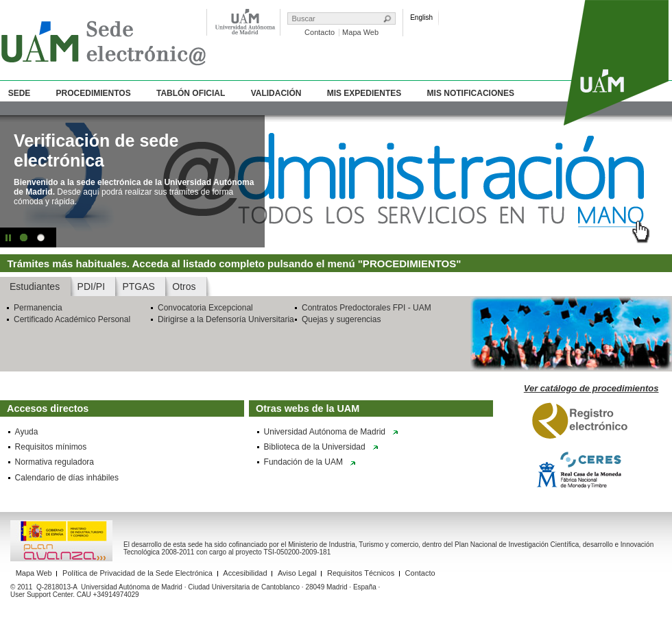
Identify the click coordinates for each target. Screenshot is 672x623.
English (421, 17)
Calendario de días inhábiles (67, 478)
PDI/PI (91, 286)
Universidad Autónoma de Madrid (325, 432)
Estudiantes (35, 286)
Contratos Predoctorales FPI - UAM (367, 308)
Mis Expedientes (364, 93)
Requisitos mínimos (51, 447)
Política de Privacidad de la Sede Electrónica (137, 573)
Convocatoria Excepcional (205, 308)
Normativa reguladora (55, 462)
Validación (276, 93)
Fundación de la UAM (303, 462)
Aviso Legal (297, 573)
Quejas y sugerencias (341, 319)
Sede (20, 93)
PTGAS (138, 286)
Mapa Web (360, 32)
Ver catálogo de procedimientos (591, 388)
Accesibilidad (245, 573)
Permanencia (38, 308)
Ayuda (27, 432)
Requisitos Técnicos (361, 573)
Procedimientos (94, 93)
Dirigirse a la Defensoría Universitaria (226, 319)
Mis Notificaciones (471, 93)
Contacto (320, 32)
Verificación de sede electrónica (96, 150)
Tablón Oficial (191, 93)
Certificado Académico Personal (72, 319)
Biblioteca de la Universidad (315, 447)
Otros (184, 286)
